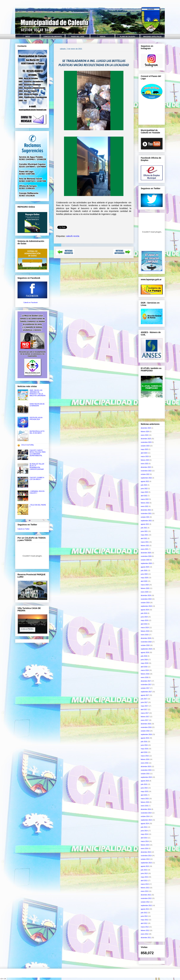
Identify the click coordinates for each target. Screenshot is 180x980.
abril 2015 (144, 795)
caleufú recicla (73, 236)
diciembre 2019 (146, 595)
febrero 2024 (145, 432)
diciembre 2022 (146, 467)
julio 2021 (144, 528)
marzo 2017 (145, 713)
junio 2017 (144, 702)
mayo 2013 (144, 877)
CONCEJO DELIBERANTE (53, 37)
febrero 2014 (145, 845)
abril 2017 (144, 710)
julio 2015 (144, 784)
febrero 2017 (145, 717)
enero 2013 (145, 891)
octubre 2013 (145, 859)
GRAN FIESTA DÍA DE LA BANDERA (37, 405)
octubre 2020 (145, 560)
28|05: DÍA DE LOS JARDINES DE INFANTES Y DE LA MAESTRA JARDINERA (37, 393)
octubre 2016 (145, 731)
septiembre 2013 (146, 863)
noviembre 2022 (146, 471)
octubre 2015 (145, 774)
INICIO (28, 37)
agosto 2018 (145, 653)
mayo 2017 (144, 706)
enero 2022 (145, 506)
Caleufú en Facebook (31, 303)
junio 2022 (144, 489)
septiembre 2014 (146, 820)
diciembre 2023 (146, 439)
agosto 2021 (145, 524)
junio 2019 (144, 617)
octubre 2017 (145, 688)
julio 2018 (144, 656)
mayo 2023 (144, 449)
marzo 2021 (145, 542)
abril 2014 (144, 838)
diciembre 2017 (146, 681)
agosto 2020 (145, 567)
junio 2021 (144, 531)
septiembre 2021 (146, 521)
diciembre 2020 (146, 553)
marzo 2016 (145, 756)
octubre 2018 (145, 645)
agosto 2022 (145, 481)
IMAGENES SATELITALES (152, 37)
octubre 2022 (145, 474)
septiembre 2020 (146, 563)
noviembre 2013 (146, 856)
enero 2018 (145, 677)
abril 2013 (144, 881)
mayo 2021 (144, 535)
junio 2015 (144, 788)
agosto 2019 (145, 610)
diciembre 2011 (146, 938)
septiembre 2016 (146, 734)
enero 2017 (145, 720)
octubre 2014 (145, 816)
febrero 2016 (145, 759)
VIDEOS (103, 37)
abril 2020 (144, 581)
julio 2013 (144, 870)
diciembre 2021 (146, 510)
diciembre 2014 (146, 809)
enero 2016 (145, 763)
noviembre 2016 (146, 727)
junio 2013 (144, 873)
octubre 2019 (145, 603)
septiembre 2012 (146, 906)
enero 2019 (145, 635)
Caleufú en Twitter (23, 529)
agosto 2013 (145, 866)
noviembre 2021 (146, 514)
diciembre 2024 (146, 428)
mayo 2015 (144, 791)
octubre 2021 (145, 517)
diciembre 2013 (146, 852)
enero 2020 (145, 592)
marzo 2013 (145, 884)
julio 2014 (144, 827)
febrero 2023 (145, 460)
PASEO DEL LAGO (78, 37)
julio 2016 (144, 742)
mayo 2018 (144, 663)
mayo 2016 (144, 749)
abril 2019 (144, 624)
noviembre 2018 (146, 642)
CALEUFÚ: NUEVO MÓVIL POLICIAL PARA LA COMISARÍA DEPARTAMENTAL (37, 453)
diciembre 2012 (146, 895)
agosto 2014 (145, 824)
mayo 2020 (144, 578)
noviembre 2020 (146, 556)
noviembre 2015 (146, 770)
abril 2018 (144, 667)
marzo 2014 (145, 841)
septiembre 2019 (146, 606)
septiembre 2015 (146, 777)
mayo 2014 (144, 834)
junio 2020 (144, 574)
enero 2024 (145, 435)
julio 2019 (144, 613)
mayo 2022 (144, 492)
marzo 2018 (145, 670)
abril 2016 (144, 752)
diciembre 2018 (146, 638)
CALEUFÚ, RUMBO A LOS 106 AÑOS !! (37, 478)
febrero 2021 (145, 546)
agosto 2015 (145, 781)
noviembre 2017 (146, 685)
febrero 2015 (145, 802)
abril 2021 (144, 538)
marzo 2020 (145, 585)
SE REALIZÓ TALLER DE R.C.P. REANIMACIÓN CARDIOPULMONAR (37, 467)
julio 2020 (144, 571)
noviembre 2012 (146, 898)
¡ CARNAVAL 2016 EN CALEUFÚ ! (37, 492)
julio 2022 (144, 485)
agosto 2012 (145, 909)
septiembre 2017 (146, 692)
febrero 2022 (145, 503)
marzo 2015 (145, 799)
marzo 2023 (145, 457)
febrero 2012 (145, 930)
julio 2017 (144, 699)
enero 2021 (145, 549)
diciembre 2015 (146, 767)
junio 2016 (144, 745)
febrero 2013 (145, 888)
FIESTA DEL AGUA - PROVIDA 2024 (36, 419)
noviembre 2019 (146, 599)
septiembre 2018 (146, 649)
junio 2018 (144, 660)
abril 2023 (144, 453)
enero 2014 (145, 849)
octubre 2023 (145, 446)
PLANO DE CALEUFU (127, 37)
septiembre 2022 (146, 478)
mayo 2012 (144, 920)
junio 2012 (144, 916)
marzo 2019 (145, 628)
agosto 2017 (145, 695)
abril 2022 (144, 496)
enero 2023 (145, 464)
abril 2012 (144, 923)
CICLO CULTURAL (28, 445)
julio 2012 (144, 913)
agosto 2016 (145, 738)
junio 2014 (144, 831)
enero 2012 (145, 934)
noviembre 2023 (146, 442)
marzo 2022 (145, 499)
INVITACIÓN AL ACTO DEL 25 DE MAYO (37, 432)
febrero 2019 (145, 631)
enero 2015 (145, 806)
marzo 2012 (145, 927)
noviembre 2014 (146, 813)
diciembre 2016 (146, 724)
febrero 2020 (145, 588)
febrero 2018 (145, 674)
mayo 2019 (144, 620)
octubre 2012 (145, 902)
